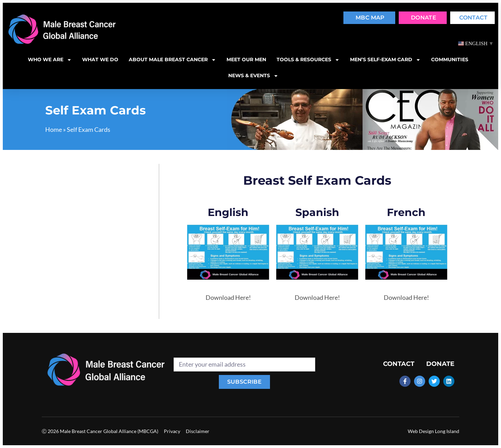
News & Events (253, 76)
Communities (450, 59)
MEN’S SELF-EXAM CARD (385, 60)
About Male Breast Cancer (172, 60)
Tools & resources (308, 60)
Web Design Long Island (434, 431)
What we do (100, 59)
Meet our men (246, 59)
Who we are (50, 60)
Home (54, 129)
